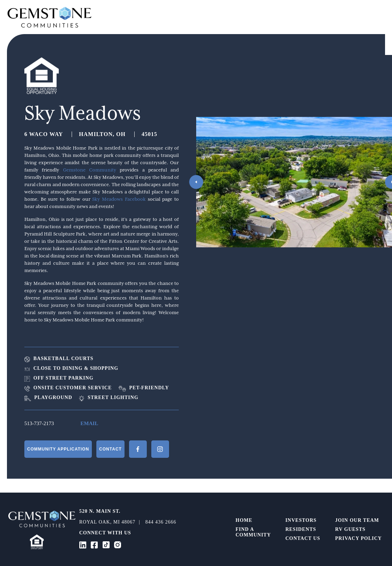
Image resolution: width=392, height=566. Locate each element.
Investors (301, 520)
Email (89, 423)
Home (244, 520)
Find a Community (253, 532)
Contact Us (303, 538)
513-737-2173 (39, 423)
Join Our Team (357, 520)
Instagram (160, 449)
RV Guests (350, 529)
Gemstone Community (90, 170)
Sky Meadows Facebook (119, 199)
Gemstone (50, 17)
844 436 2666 (161, 522)
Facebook (138, 449)
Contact (110, 449)
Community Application (58, 449)
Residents (301, 529)
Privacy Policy (359, 538)
